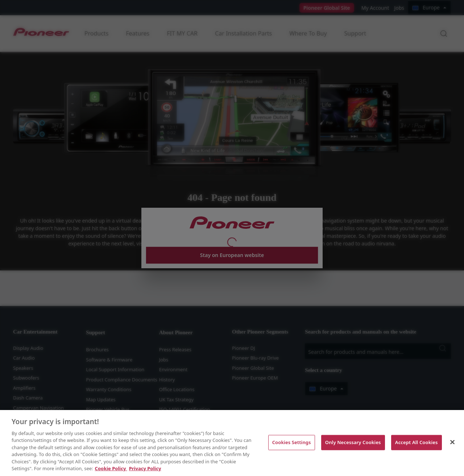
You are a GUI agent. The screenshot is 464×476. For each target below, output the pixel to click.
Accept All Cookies (417, 442)
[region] (232, 443)
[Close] (452, 442)
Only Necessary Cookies (353, 442)
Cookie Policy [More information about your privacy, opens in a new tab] (111, 468)
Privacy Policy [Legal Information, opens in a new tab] (145, 468)
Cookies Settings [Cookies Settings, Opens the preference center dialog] (292, 442)
